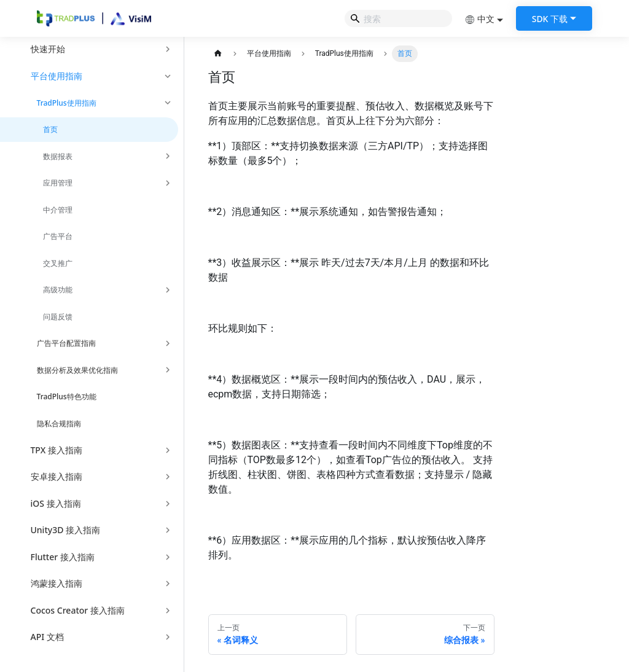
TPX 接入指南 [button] (57, 450)
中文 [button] (480, 19)
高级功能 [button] (58, 290)
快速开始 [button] (48, 49)
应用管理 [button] (58, 183)
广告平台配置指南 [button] (66, 343)
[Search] (398, 18)
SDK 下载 (550, 19)
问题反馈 (58, 317)
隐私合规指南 (59, 424)
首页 (50, 129)
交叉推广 (58, 263)
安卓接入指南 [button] (57, 476)
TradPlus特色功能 (67, 397)
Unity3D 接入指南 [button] (66, 530)
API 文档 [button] (47, 637)
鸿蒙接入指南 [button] (57, 583)
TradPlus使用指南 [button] (67, 103)
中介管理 (58, 210)
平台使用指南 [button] (57, 76)
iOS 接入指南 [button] (56, 503)
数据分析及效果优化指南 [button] (77, 370)
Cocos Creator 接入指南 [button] (78, 610)
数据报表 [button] (58, 156)
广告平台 (58, 236)
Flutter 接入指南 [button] (63, 557)
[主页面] (218, 54)
